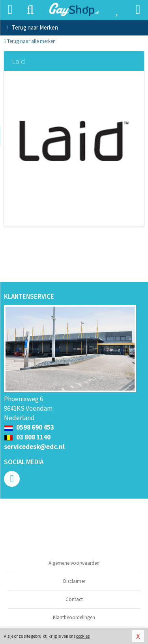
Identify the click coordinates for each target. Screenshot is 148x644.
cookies (83, 636)
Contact (74, 599)
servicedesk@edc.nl (34, 447)
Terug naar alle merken (30, 41)
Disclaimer (74, 581)
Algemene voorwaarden (74, 563)
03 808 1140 (27, 437)
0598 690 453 (29, 427)
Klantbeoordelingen (74, 617)
